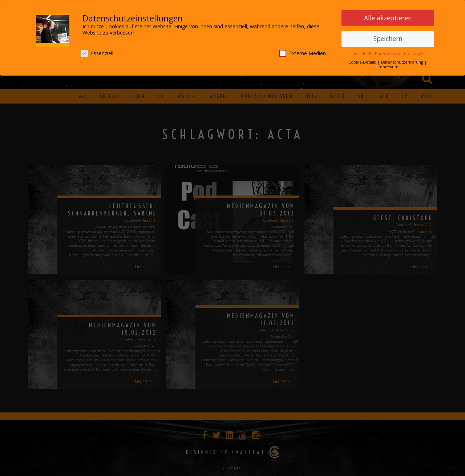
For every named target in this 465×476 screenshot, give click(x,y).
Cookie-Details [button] (363, 61)
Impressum (388, 65)
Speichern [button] (388, 37)
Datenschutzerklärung (403, 61)
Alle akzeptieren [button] (388, 16)
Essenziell (97, 52)
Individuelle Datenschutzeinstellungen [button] (388, 52)
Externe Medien (302, 52)
